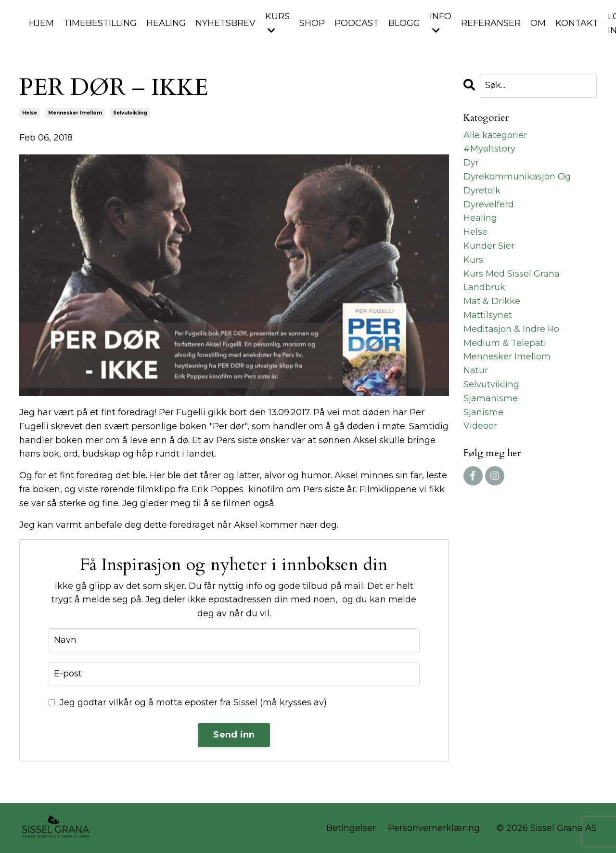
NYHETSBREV (225, 23)
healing (480, 218)
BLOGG (404, 23)
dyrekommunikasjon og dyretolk (517, 184)
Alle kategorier (495, 135)
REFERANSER (491, 23)
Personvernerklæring (434, 828)
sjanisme (483, 412)
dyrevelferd (489, 204)
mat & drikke (492, 301)
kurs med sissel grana (512, 274)
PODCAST (357, 23)
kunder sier (489, 246)
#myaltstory (489, 149)
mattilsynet (488, 315)
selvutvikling (130, 113)
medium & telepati (505, 343)
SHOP (312, 23)
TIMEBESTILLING (100, 23)
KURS (277, 23)
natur (476, 370)
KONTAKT (577, 23)
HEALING (166, 23)
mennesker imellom (75, 113)
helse (30, 113)
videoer (480, 426)
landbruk (484, 287)
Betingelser (351, 828)
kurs (473, 260)
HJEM (41, 23)
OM (538, 23)
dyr (471, 163)
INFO (441, 23)
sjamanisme (491, 398)
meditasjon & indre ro (511, 329)
